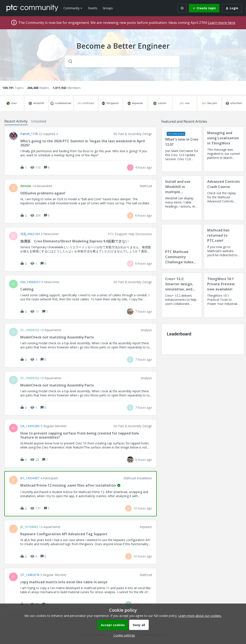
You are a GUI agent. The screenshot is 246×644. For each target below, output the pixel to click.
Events (93, 8)
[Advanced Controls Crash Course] (224, 198)
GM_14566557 (30, 282)
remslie (26, 186)
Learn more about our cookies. (200, 616)
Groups (108, 8)
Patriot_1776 (29, 134)
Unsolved (39, 121)
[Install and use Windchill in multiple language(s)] (182, 198)
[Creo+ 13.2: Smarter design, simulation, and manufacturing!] (182, 295)
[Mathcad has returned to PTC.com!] (224, 247)
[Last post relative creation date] (144, 167)
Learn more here (222, 23)
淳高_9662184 (30, 234)
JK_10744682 (29, 527)
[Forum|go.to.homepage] (32, 8)
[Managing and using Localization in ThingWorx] (224, 149)
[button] (123, 635)
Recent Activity (16, 121)
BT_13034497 (30, 478)
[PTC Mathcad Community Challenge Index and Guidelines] (182, 247)
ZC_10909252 (30, 330)
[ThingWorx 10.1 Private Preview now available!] (224, 295)
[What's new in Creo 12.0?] (182, 149)
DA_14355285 (30, 426)
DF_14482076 (30, 575)
